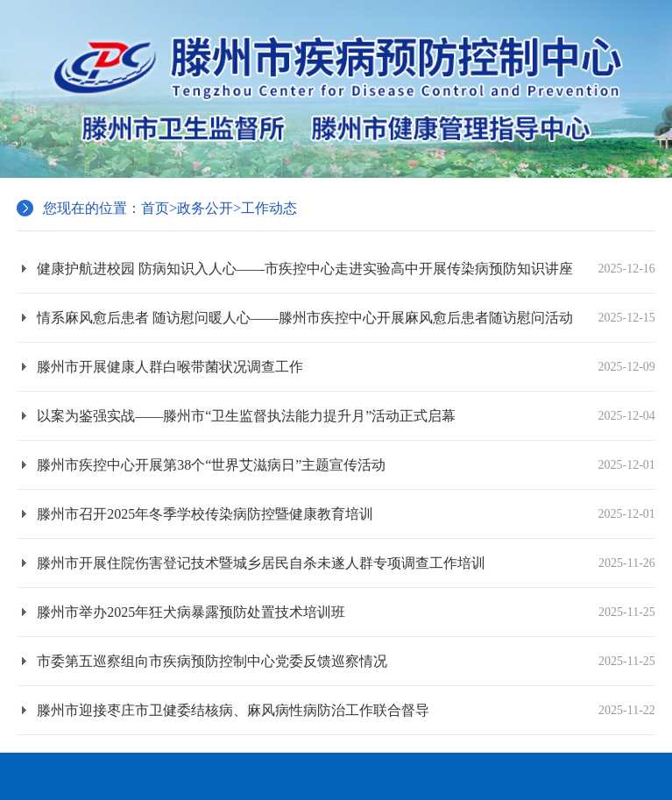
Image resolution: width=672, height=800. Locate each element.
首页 (155, 208)
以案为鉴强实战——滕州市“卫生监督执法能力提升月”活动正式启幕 (346, 416)
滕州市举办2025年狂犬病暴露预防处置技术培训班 (346, 612)
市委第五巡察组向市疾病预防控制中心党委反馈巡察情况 (346, 661)
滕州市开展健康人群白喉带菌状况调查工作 (346, 367)
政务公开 (205, 208)
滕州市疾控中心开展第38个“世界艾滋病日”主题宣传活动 (346, 465)
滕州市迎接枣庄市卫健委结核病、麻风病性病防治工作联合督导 (346, 710)
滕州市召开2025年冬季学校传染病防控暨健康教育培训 (346, 514)
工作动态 (269, 208)
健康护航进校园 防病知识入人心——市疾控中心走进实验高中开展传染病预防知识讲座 (346, 269)
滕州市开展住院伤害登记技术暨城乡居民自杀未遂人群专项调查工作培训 (346, 563)
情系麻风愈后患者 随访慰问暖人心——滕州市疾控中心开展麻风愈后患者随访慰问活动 (346, 318)
